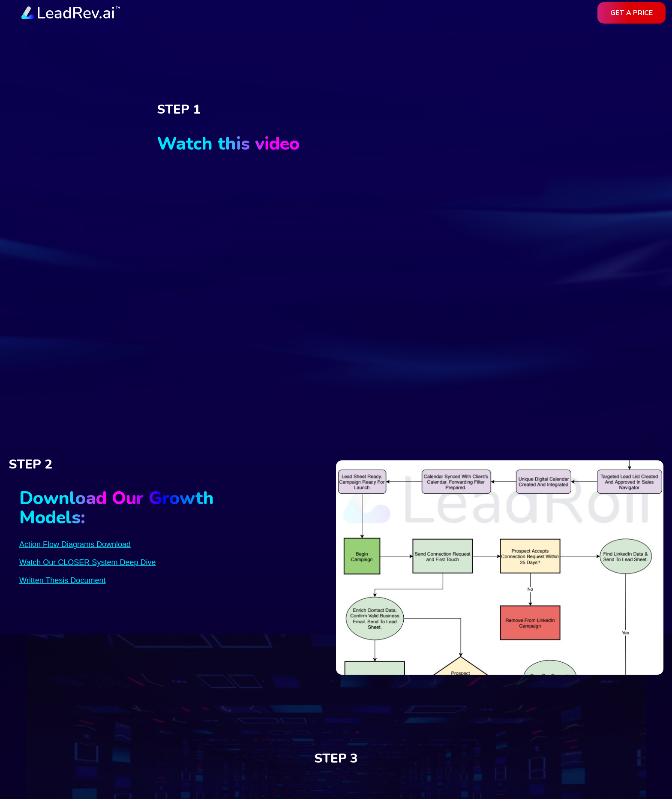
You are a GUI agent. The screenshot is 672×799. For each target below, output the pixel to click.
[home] (71, 13)
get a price (631, 13)
